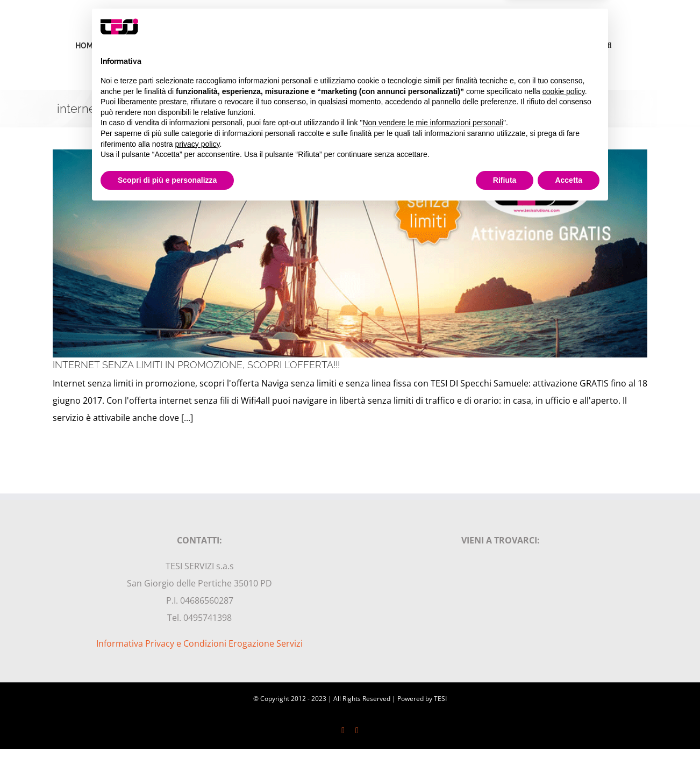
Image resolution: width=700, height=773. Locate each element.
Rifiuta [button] (505, 743)
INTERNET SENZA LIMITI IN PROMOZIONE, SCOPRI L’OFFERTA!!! (196, 365)
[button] (610, 45)
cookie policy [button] (564, 655)
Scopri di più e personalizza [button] (167, 743)
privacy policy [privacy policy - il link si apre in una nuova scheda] (198, 707)
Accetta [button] (569, 743)
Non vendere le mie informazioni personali (433, 686)
